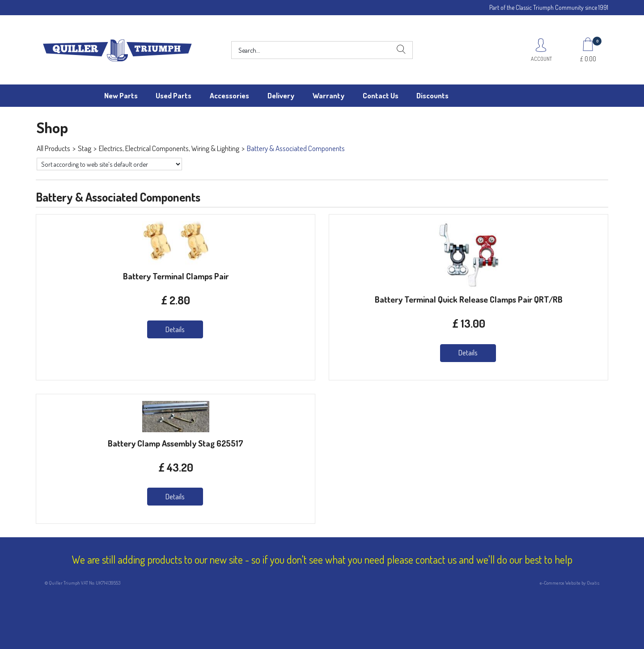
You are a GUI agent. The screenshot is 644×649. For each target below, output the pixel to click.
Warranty (328, 95)
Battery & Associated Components (296, 148)
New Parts (121, 95)
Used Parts (174, 95)
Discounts (432, 95)
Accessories (229, 95)
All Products (53, 148)
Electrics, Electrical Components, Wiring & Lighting (169, 148)
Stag (85, 148)
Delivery (281, 95)
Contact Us (381, 95)
